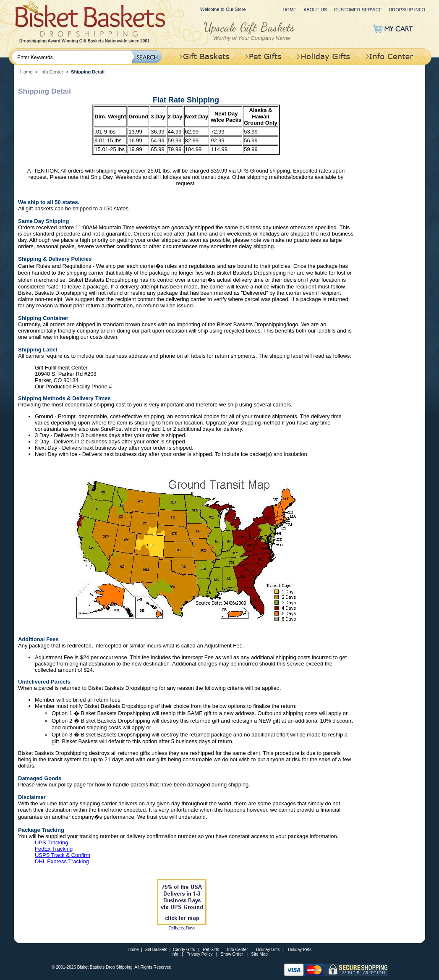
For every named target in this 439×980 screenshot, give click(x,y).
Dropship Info (407, 10)
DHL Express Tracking (62, 861)
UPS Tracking (51, 842)
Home (289, 10)
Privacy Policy (199, 954)
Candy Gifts (184, 950)
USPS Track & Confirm (63, 855)
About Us (315, 10)
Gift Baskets (156, 950)
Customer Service (358, 10)
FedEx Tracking (54, 849)
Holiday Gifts (268, 950)
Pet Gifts (211, 950)
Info (175, 954)
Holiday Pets (300, 950)
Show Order (232, 954)
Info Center (52, 72)
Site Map (259, 954)
